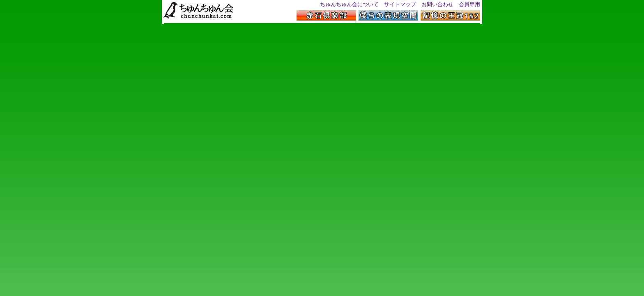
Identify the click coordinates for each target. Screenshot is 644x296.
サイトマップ (400, 4)
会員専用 (469, 4)
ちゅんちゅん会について (349, 4)
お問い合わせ (437, 4)
